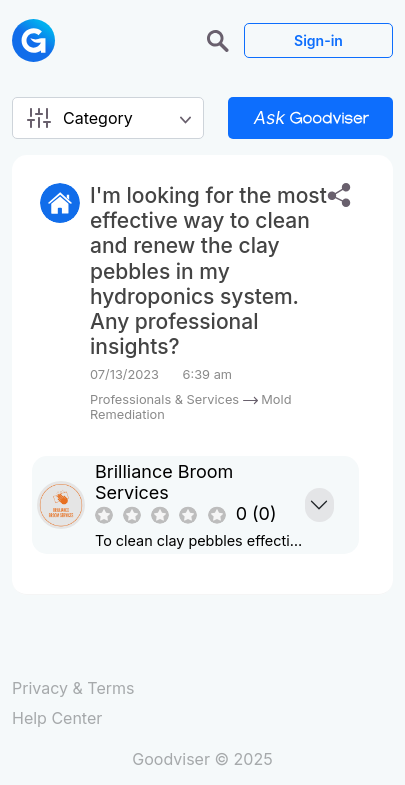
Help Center (57, 718)
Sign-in (318, 40)
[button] (220, 39)
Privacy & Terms (73, 688)
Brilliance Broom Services (164, 482)
